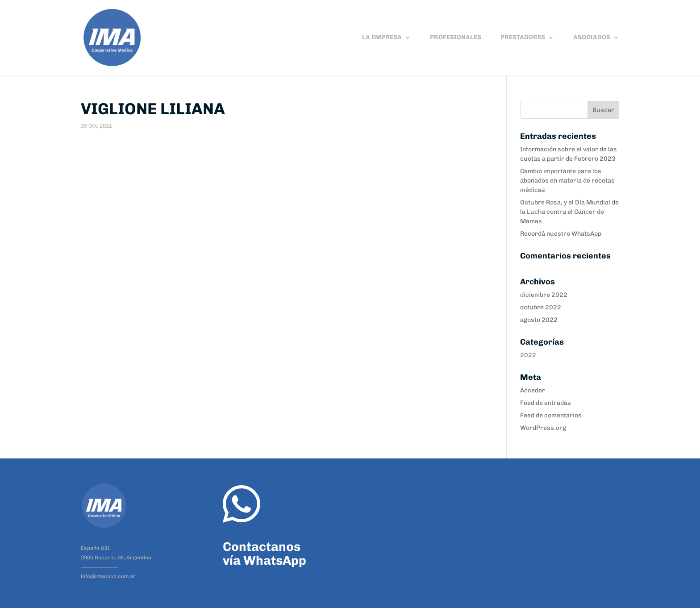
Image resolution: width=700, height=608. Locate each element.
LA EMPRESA (382, 38)
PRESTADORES (523, 38)
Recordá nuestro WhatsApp (561, 234)
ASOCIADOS (592, 38)
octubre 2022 (541, 307)
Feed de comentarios (551, 415)
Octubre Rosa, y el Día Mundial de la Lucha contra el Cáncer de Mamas (569, 212)
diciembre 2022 (544, 295)
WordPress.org (543, 428)
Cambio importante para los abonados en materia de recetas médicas (567, 181)
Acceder (533, 390)
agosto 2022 (539, 320)
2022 (528, 355)
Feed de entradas (546, 403)
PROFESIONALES (456, 38)
